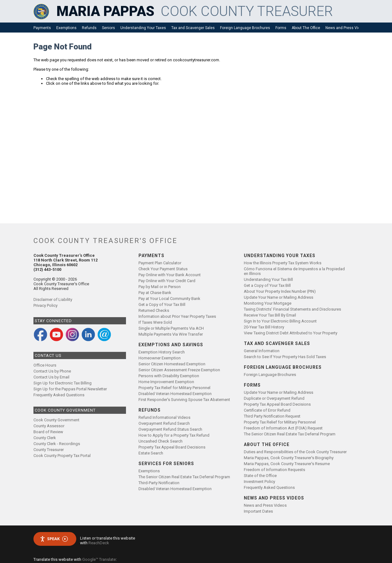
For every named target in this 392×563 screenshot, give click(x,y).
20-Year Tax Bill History (264, 327)
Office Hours (45, 365)
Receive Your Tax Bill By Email (270, 315)
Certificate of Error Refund (267, 410)
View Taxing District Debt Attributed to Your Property (291, 333)
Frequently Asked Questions (59, 395)
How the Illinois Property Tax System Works (283, 263)
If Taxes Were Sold (155, 322)
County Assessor (49, 426)
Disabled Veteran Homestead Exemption (175, 394)
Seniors (108, 28)
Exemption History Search (162, 352)
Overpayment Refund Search (164, 423)
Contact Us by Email (51, 377)
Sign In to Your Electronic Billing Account (280, 321)
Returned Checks (154, 310)
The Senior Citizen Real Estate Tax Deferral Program (184, 477)
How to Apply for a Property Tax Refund (174, 435)
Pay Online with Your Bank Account (170, 275)
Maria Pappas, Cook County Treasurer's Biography (289, 458)
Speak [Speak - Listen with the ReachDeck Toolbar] (54, 539)
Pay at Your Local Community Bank (169, 299)
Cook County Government (56, 420)
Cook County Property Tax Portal (62, 456)
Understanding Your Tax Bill (268, 279)
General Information (262, 351)
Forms (281, 28)
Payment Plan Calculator (160, 263)
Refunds (89, 28)
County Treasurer (49, 450)
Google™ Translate (99, 559)
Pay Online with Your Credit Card (167, 281)
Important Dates (258, 511)
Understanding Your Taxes (143, 28)
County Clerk (45, 438)
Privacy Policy (45, 305)
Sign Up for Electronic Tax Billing (63, 383)
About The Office (306, 28)
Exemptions (66, 28)
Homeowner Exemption (160, 358)
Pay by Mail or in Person (160, 287)
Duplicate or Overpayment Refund (274, 398)
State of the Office (260, 476)
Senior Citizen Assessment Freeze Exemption (179, 370)
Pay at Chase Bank (155, 293)
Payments (42, 28)
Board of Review (48, 432)
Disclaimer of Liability (53, 299)
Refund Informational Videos (164, 417)
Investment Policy (259, 482)
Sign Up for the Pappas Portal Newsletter (70, 389)
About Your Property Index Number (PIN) (280, 291)
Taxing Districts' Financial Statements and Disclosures (292, 309)
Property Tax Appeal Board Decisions (172, 447)
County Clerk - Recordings (57, 444)
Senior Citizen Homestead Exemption (172, 364)
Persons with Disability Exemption (169, 376)
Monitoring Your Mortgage (268, 303)
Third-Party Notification (159, 483)
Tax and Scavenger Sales (193, 28)
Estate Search (151, 453)
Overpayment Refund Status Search (170, 429)
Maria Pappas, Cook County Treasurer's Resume (287, 464)
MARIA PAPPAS (106, 11)
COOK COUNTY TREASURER (247, 11)
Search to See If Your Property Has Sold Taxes (285, 357)
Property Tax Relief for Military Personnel (174, 388)
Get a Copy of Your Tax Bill (162, 304)
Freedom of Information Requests (274, 470)
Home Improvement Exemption (166, 382)
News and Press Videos (346, 28)
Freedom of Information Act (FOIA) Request (283, 428)
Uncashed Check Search (161, 441)
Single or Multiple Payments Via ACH (171, 328)
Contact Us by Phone (52, 371)
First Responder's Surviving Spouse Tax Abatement (184, 400)
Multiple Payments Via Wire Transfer (171, 334)
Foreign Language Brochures (245, 28)
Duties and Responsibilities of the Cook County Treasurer (295, 452)
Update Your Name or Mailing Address (279, 297)
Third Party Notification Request (272, 416)
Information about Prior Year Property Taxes (177, 316)
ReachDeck (99, 543)
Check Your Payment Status (163, 269)
